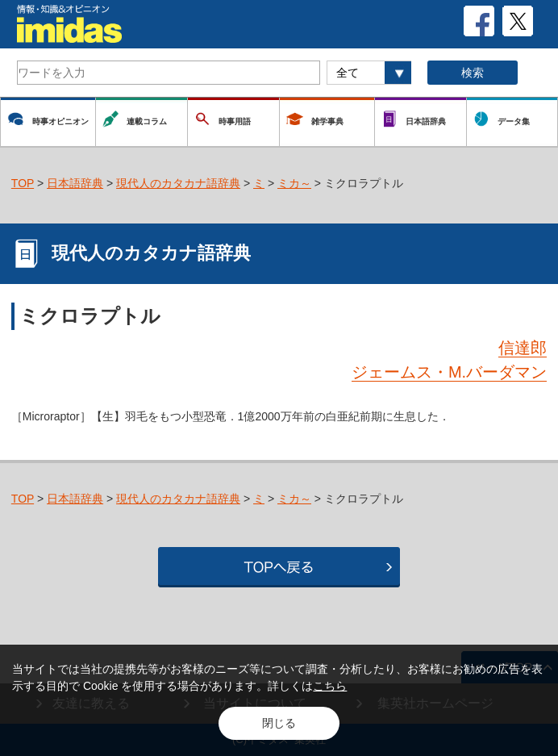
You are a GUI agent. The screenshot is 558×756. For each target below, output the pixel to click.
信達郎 (523, 348)
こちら (330, 686)
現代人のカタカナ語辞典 (178, 183)
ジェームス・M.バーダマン (449, 372)
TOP (23, 183)
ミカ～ (294, 183)
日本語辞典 (75, 183)
